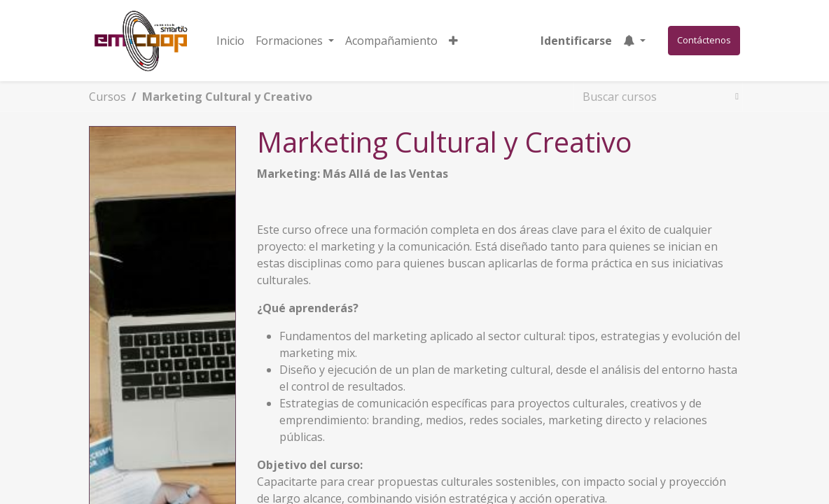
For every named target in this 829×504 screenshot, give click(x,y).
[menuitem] (230, 41)
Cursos (107, 97)
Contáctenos (704, 40)
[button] (453, 41)
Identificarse (576, 41)
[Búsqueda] (734, 97)
